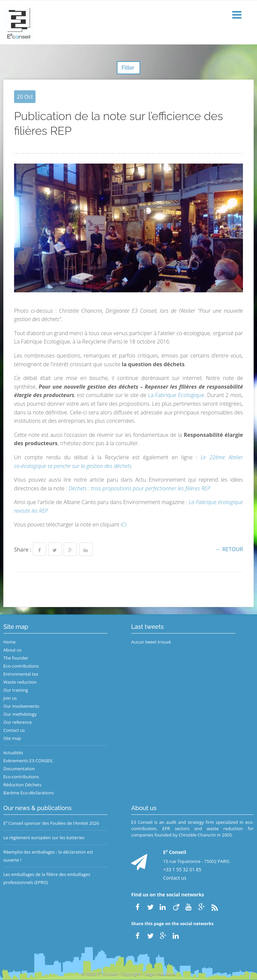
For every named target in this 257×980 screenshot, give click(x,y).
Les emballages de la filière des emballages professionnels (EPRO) (47, 878)
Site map (12, 738)
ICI (123, 524)
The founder (16, 658)
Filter (128, 68)
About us (12, 650)
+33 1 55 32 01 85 (182, 869)
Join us (10, 698)
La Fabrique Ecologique (176, 395)
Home (10, 642)
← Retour (229, 549)
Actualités (13, 753)
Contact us (14, 730)
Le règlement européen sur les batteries (44, 838)
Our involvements (21, 706)
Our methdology (20, 714)
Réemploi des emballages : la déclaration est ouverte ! (48, 856)
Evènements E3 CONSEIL (28, 761)
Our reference (18, 722)
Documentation (19, 769)
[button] (238, 15)
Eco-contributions (21, 666)
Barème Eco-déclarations (29, 793)
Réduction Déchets (22, 785)
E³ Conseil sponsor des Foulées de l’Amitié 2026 (51, 823)
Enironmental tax (21, 674)
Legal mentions (160, 974)
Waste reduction (20, 682)
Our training (16, 690)
